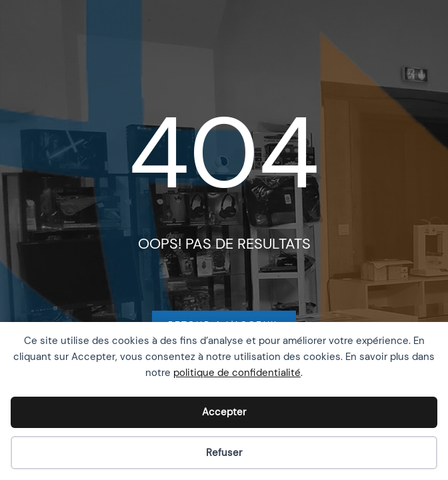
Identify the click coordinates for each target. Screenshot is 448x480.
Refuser (224, 453)
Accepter (224, 412)
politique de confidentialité (237, 373)
